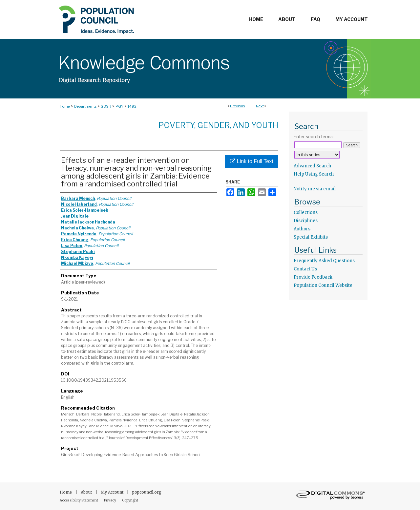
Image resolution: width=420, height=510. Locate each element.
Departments (85, 106)
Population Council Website (323, 285)
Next (260, 106)
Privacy (110, 500)
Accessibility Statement (79, 500)
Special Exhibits (311, 237)
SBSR (106, 106)
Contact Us (305, 269)
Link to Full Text (252, 161)
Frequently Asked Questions (324, 261)
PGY (119, 106)
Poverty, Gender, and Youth (218, 125)
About (87, 492)
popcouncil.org (147, 492)
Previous (237, 106)
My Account (113, 492)
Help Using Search (314, 174)
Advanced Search (312, 166)
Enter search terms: (314, 137)
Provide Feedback (313, 277)
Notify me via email (315, 189)
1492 (132, 106)
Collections (306, 212)
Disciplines (306, 221)
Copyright (130, 500)
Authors (302, 229)
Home (65, 106)
